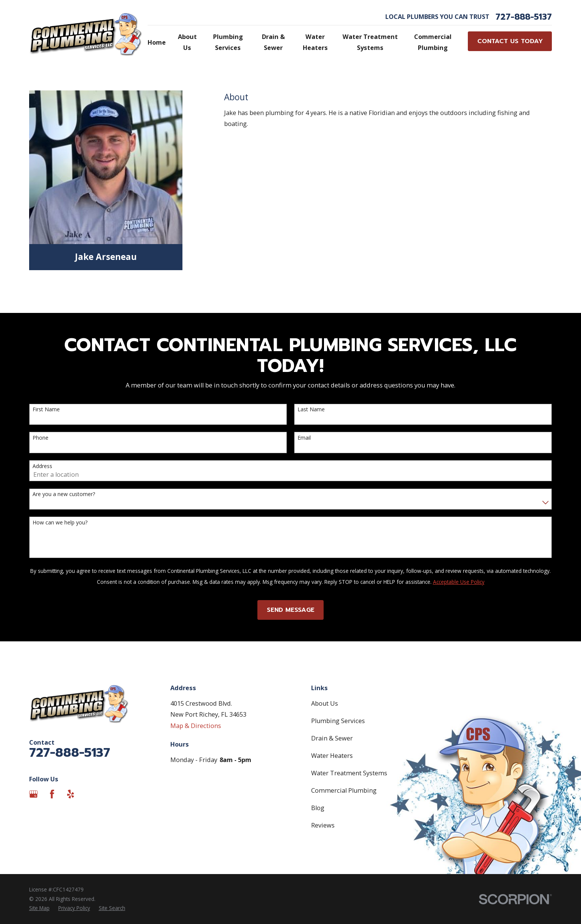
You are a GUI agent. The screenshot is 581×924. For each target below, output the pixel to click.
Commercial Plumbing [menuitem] (433, 42)
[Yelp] (71, 794)
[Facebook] (52, 794)
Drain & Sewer (332, 738)
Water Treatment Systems (349, 773)
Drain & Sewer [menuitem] (273, 42)
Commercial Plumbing (344, 790)
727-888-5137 (524, 17)
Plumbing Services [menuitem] (228, 42)
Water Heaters (332, 756)
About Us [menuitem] (187, 42)
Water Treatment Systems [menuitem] (370, 42)
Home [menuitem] (157, 42)
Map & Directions (196, 726)
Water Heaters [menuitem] (315, 42)
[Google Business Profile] (33, 794)
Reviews (323, 825)
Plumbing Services (338, 721)
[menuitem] (39, 908)
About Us (325, 703)
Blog (318, 808)
